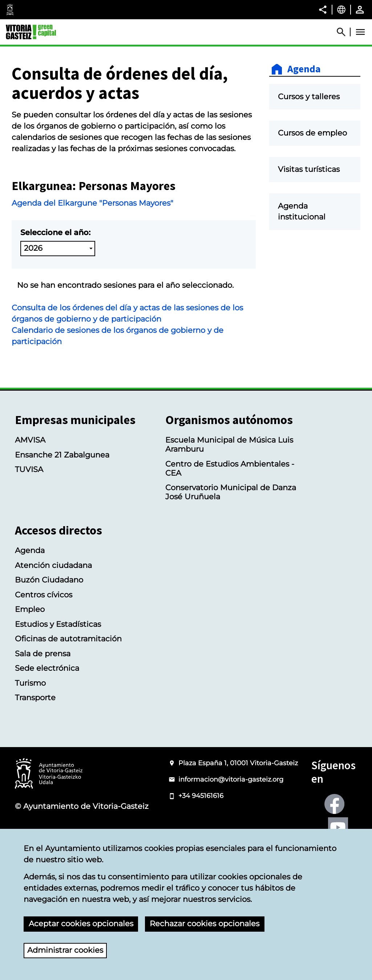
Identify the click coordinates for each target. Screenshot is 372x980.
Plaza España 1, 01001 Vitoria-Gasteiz (238, 763)
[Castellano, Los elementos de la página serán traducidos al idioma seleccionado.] (341, 9)
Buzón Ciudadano (49, 580)
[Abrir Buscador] (344, 32)
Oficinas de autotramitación (68, 639)
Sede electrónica (47, 668)
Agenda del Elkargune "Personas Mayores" (92, 203)
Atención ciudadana (53, 565)
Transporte (35, 697)
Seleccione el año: (55, 232)
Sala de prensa (43, 654)
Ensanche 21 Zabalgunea (62, 455)
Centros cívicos (44, 595)
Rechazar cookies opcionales (205, 923)
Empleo (30, 609)
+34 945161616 (201, 796)
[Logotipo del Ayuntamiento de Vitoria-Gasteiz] (49, 774)
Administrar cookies (65, 950)
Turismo (30, 683)
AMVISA (30, 440)
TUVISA (29, 469)
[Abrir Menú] (360, 32)
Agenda (304, 69)
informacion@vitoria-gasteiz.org (231, 779)
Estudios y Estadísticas (58, 624)
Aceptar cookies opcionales (81, 923)
